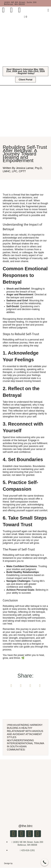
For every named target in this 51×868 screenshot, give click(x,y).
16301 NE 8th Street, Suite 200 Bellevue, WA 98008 (20, 3)
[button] (11, 686)
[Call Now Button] (45, 862)
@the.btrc (25, 826)
